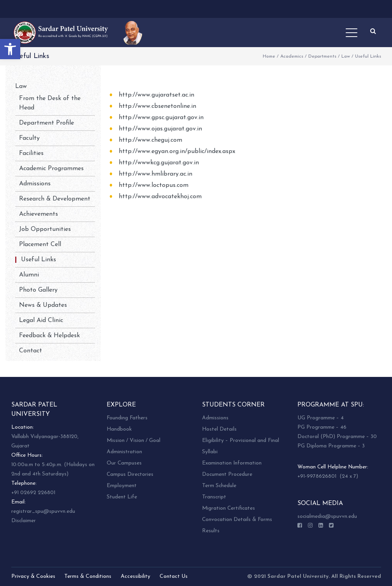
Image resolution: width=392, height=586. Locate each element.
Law (346, 56)
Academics (292, 56)
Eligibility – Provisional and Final (241, 441)
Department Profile (47, 123)
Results (211, 531)
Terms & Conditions (88, 576)
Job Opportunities (45, 229)
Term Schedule (219, 486)
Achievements (39, 214)
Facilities (31, 153)
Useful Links (39, 260)
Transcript (214, 497)
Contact (31, 351)
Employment (122, 486)
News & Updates (43, 305)
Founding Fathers (127, 418)
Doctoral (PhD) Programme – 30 (337, 437)
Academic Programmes (51, 169)
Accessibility (135, 576)
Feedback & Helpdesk (49, 336)
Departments (322, 56)
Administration (124, 452)
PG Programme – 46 (322, 427)
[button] (10, 49)
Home (269, 56)
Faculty (29, 138)
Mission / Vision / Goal (134, 441)
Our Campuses (124, 463)
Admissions (35, 184)
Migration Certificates (229, 508)
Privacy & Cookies (33, 576)
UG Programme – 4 (321, 418)
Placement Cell (40, 245)
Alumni (29, 275)
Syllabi (210, 452)
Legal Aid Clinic (41, 320)
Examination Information (232, 463)
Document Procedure (227, 474)
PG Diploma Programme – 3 (331, 446)
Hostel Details (219, 429)
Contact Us (174, 576)
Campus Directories (130, 474)
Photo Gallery (38, 290)
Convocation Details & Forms (237, 520)
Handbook (119, 429)
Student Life (122, 497)
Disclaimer (24, 521)
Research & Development (55, 199)
